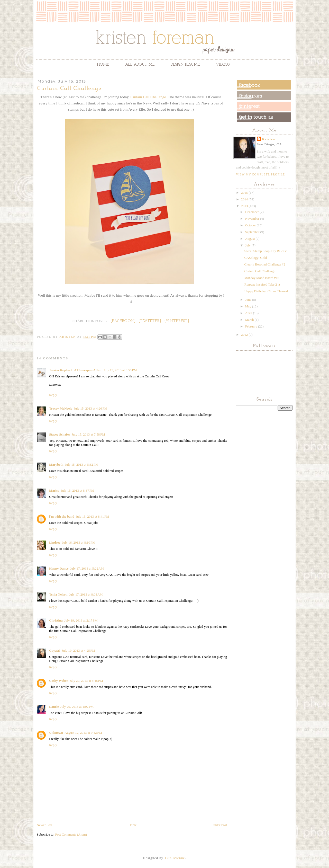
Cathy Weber (59, 681)
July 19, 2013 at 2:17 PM (81, 620)
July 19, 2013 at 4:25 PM (78, 650)
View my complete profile (260, 174)
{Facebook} (123, 321)
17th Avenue (175, 858)
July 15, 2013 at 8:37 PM (78, 490)
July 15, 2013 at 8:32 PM (82, 464)
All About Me (140, 65)
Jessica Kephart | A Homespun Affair (75, 370)
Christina (56, 620)
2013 (245, 206)
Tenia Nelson (58, 594)
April (249, 313)
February (252, 326)
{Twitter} (150, 321)
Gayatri (55, 650)
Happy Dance (59, 568)
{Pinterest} (177, 321)
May (249, 306)
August (250, 239)
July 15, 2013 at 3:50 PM (120, 370)
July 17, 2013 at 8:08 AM (86, 594)
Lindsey (55, 542)
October (251, 225)
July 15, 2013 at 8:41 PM (93, 516)
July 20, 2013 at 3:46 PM (86, 681)
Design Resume (185, 65)
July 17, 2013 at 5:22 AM (87, 568)
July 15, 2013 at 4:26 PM (90, 408)
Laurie (54, 707)
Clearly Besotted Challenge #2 (265, 264)
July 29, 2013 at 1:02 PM (77, 707)
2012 (245, 335)
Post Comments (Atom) (71, 834)
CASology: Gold (255, 258)
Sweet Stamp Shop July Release (266, 251)
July (248, 245)
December (253, 212)
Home (103, 65)
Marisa (54, 490)
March (250, 320)
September (253, 232)
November (253, 219)
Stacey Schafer (60, 434)
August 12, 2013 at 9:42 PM (83, 733)
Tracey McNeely (61, 408)
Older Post (220, 825)
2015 (245, 193)
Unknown (56, 733)
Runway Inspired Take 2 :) (262, 284)
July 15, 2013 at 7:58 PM (88, 434)
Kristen (268, 139)
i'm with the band (62, 516)
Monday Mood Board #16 (262, 278)
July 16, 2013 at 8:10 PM (79, 542)
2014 (245, 199)
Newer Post (44, 825)
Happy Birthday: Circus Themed (266, 291)
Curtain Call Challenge (148, 97)
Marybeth (56, 464)
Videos (223, 65)
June (249, 300)
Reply (53, 395)
